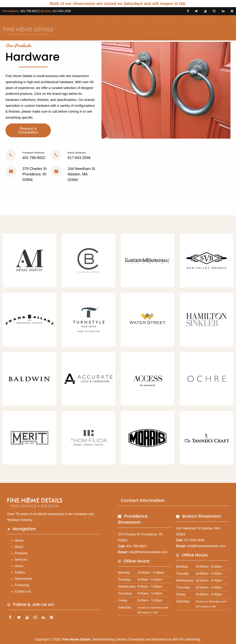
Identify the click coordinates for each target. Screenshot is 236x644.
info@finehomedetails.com (148, 552)
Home (102, 23)
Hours (184, 23)
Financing (22, 585)
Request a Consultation (28, 130)
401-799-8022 (29, 11)
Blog (214, 23)
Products (135, 23)
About (116, 23)
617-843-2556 (62, 11)
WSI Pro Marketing (187, 639)
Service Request (162, 23)
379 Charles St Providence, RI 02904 (35, 174)
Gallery (199, 23)
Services (21, 560)
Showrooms (23, 579)
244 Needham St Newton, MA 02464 (81, 174)
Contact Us (157, 33)
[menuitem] (102, 23)
